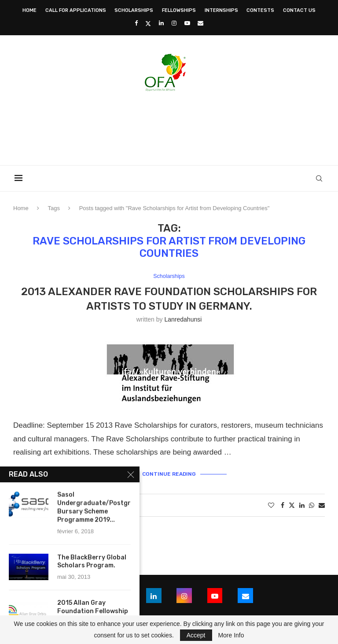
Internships (221, 10)
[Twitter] (148, 23)
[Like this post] (271, 505)
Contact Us (299, 10)
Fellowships (179, 10)
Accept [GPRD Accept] (196, 635)
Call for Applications (76, 10)
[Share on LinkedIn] (302, 505)
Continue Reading (169, 474)
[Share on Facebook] (283, 505)
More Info (231, 635)
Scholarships (134, 10)
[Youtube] (187, 23)
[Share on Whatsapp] (312, 505)
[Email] (200, 23)
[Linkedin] (161, 23)
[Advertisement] (169, 126)
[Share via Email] (322, 505)
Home (29, 10)
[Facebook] (136, 23)
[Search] (320, 178)
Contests (260, 10)
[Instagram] (174, 23)
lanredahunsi (183, 320)
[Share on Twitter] (292, 505)
